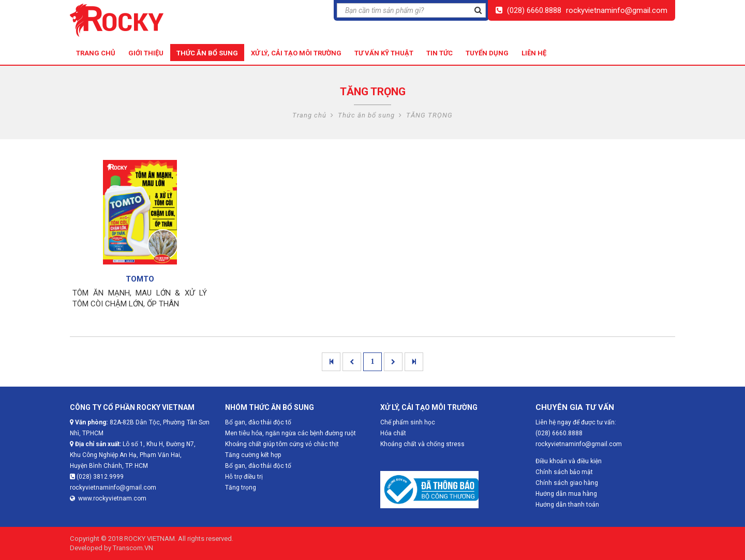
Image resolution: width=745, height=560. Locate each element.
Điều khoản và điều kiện (569, 461)
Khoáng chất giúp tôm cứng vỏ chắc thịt (282, 444)
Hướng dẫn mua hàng (566, 494)
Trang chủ (96, 53)
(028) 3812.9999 (97, 477)
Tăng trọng (241, 488)
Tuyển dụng (487, 53)
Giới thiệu (146, 53)
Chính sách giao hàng (567, 483)
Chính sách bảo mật (564, 472)
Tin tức (439, 53)
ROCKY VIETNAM (150, 539)
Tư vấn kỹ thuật (384, 53)
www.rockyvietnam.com (108, 498)
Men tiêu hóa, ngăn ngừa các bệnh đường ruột (290, 433)
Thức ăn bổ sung (207, 53)
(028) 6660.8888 (534, 10)
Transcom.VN (133, 548)
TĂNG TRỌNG (429, 115)
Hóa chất (393, 433)
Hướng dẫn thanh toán (567, 505)
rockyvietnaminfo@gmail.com (617, 10)
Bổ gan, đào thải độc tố (258, 466)
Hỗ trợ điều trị (244, 477)
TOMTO (140, 279)
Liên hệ (534, 53)
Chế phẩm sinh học (408, 422)
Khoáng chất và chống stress (422, 444)
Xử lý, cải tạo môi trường (296, 53)
